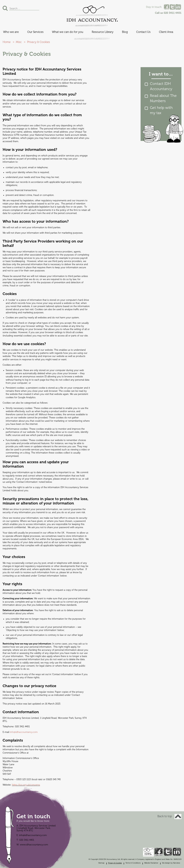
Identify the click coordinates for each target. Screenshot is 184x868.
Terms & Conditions (133, 863)
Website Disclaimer (151, 863)
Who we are (11, 32)
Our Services (35, 32)
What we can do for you (68, 32)
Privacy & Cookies (115, 863)
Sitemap (101, 863)
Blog (125, 32)
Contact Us (143, 32)
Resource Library (103, 32)
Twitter (172, 7)
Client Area (166, 32)
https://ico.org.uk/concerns (26, 785)
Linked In (178, 7)
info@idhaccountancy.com (24, 732)
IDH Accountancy (92, 14)
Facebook (166, 7)
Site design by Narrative (171, 863)
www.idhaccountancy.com (34, 845)
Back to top (169, 816)
